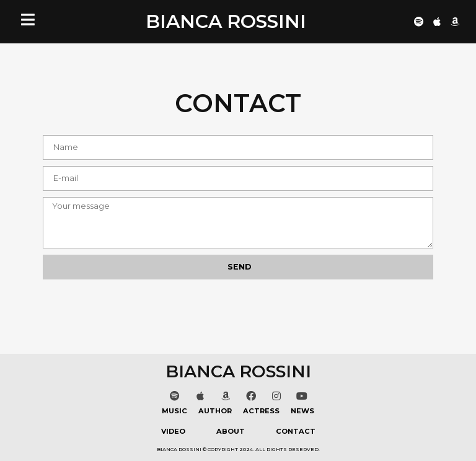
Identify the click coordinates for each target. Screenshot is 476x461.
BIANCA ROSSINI (226, 21)
